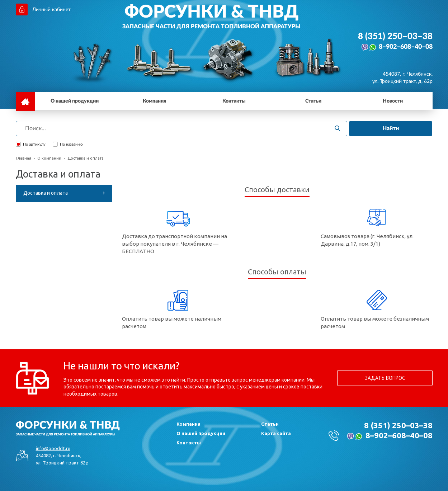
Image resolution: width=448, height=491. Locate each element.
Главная (23, 158)
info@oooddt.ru (53, 448)
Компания (188, 424)
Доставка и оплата (46, 193)
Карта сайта (276, 433)
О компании (49, 158)
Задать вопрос (385, 378)
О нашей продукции (201, 433)
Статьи (270, 424)
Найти (391, 128)
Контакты (189, 443)
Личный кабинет (51, 10)
